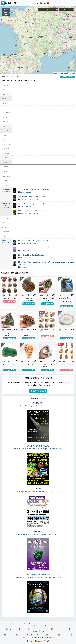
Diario (6, 77)
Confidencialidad (27, 624)
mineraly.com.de (37, 635)
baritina (26, 330)
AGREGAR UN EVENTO (38, 391)
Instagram (33, 629)
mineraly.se (49, 637)
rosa (62, 361)
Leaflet (55, 73)
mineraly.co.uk (22, 635)
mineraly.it (51, 635)
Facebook (23, 629)
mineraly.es (63, 635)
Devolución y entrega (53, 624)
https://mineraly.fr (38, 631)
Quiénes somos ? (40, 624)
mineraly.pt (37, 637)
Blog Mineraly (12, 629)
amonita (7, 295)
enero (17, 77)
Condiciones (6, 624)
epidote (44, 295)
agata (63, 330)
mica (43, 361)
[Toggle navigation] (72, 3)
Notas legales (16, 624)
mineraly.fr (9, 635)
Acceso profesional (68, 624)
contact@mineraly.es (60, 629)
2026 (11, 77)
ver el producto (9, 301)
